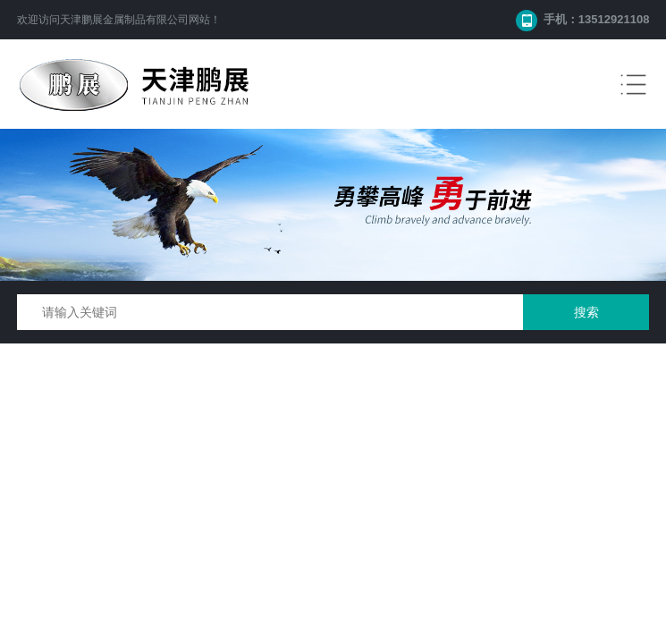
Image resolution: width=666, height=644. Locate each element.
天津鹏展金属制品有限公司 (124, 20)
